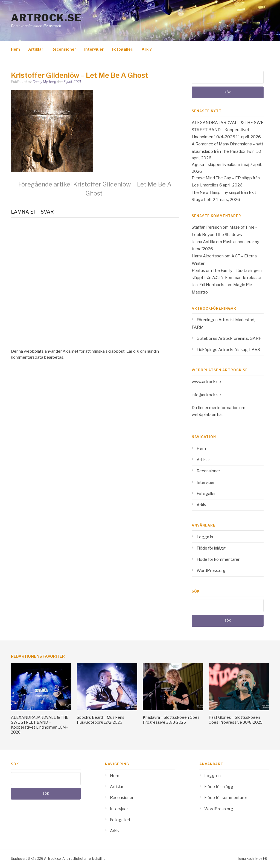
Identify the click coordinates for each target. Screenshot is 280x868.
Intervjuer (94, 49)
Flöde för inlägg (211, 548)
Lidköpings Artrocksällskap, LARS (228, 350)
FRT (266, 859)
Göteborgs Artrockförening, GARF (229, 338)
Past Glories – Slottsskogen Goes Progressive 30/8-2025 (236, 720)
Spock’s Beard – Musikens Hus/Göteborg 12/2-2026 (101, 720)
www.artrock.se (206, 382)
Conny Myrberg (44, 82)
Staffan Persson (207, 227)
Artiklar (36, 49)
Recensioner (64, 49)
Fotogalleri (123, 49)
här (220, 415)
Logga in (205, 537)
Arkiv (147, 49)
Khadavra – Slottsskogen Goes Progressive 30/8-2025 (171, 720)
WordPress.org (211, 571)
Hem (15, 49)
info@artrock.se (206, 395)
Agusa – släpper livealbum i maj (220, 165)
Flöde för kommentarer (218, 559)
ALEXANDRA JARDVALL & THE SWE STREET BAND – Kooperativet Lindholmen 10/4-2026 (228, 130)
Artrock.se (46, 18)
